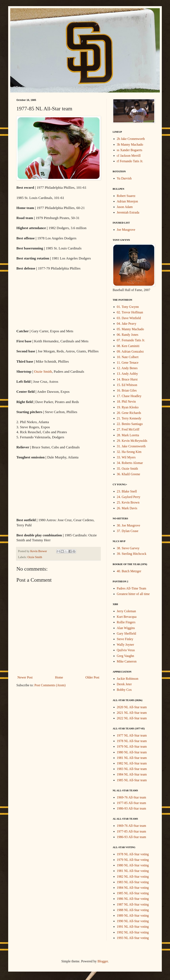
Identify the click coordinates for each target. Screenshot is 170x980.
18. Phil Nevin (126, 401)
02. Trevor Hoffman (130, 312)
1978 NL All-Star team (132, 741)
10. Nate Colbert (128, 357)
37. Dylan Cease (127, 531)
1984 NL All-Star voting (133, 888)
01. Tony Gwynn (128, 307)
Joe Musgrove (126, 230)
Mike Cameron (127, 661)
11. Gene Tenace (128, 363)
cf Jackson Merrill (129, 156)
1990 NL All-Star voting (133, 921)
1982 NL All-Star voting (133, 877)
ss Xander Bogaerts (129, 150)
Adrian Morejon (127, 201)
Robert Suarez (126, 196)
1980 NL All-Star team (132, 752)
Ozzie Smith (43, 371)
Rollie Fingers (126, 622)
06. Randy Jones (127, 335)
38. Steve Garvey (128, 548)
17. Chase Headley (129, 396)
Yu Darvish (124, 178)
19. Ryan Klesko (128, 407)
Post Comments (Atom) (50, 685)
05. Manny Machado (130, 329)
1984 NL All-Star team (132, 774)
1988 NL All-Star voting (133, 910)
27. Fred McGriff (128, 429)
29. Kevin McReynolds (132, 441)
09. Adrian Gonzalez (130, 351)
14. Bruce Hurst (127, 379)
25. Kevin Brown (128, 502)
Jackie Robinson (127, 679)
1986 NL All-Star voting (133, 899)
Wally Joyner (125, 645)
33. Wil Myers (126, 457)
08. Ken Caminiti (128, 346)
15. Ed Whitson (127, 385)
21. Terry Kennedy (129, 418)
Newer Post (25, 677)
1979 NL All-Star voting (133, 860)
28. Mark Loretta (128, 435)
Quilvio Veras (126, 650)
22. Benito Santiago (130, 424)
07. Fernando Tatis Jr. (131, 340)
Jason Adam (125, 207)
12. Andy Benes (127, 368)
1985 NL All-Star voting (133, 893)
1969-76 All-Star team (131, 797)
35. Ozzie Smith (127, 469)
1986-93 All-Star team (131, 808)
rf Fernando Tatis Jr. (130, 161)
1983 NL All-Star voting (133, 882)
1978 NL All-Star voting (133, 854)
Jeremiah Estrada (128, 212)
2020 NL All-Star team (132, 707)
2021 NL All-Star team (132, 713)
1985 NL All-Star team (132, 780)
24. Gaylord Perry (129, 497)
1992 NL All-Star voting (133, 932)
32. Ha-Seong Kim (129, 452)
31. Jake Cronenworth (131, 446)
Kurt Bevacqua (127, 617)
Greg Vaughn (125, 656)
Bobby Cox (124, 690)
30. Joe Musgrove (128, 525)
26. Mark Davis (127, 508)
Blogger (103, 961)
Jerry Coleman (126, 611)
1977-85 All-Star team (131, 803)
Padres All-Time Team (131, 588)
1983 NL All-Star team (132, 769)
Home (59, 677)
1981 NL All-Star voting (133, 871)
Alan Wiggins (126, 628)
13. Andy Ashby (127, 374)
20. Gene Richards (129, 413)
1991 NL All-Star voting (133, 927)
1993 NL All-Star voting (133, 938)
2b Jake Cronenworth (131, 139)
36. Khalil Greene (128, 474)
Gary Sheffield (126, 633)
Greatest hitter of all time (133, 594)
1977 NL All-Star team (132, 735)
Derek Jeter (124, 684)
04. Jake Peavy (127, 324)
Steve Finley (125, 639)
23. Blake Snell (127, 491)
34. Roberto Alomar (130, 463)
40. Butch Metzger (129, 571)
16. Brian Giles (127, 390)
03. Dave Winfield (129, 318)
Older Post (92, 677)
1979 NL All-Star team (132, 746)
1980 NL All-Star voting (133, 865)
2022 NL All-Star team (132, 718)
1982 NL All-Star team (132, 763)
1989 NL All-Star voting (133, 915)
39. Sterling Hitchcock (131, 554)
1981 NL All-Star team (132, 758)
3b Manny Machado (130, 144)
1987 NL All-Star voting (133, 904)
